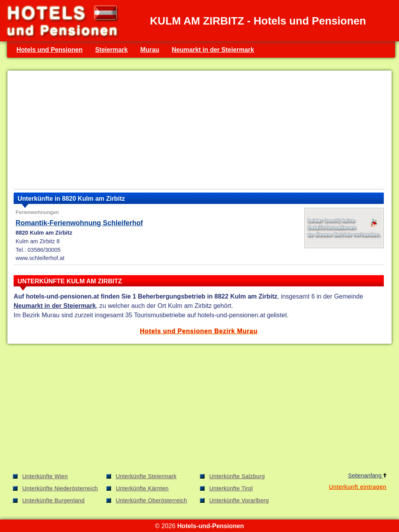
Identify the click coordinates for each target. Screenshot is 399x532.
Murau (150, 49)
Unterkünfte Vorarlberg (239, 500)
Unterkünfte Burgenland (53, 500)
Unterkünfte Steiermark (146, 476)
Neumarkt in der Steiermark (213, 49)
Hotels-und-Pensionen (211, 526)
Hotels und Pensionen (49, 49)
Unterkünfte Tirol (231, 488)
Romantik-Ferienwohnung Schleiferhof (79, 223)
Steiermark (111, 49)
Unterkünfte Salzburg (237, 476)
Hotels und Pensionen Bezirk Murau (199, 331)
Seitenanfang (367, 475)
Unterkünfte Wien (45, 476)
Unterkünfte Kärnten (142, 488)
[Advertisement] (199, 131)
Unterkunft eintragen (358, 487)
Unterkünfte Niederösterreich (60, 488)
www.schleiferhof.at (40, 258)
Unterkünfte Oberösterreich (151, 500)
